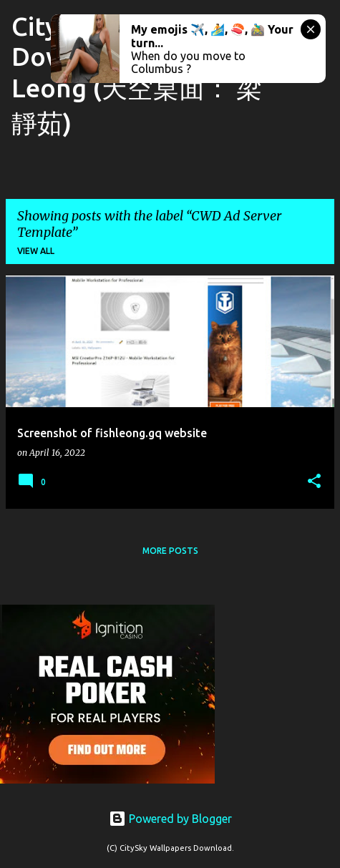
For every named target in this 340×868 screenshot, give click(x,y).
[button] (314, 482)
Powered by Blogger (170, 819)
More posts (170, 551)
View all (36, 251)
